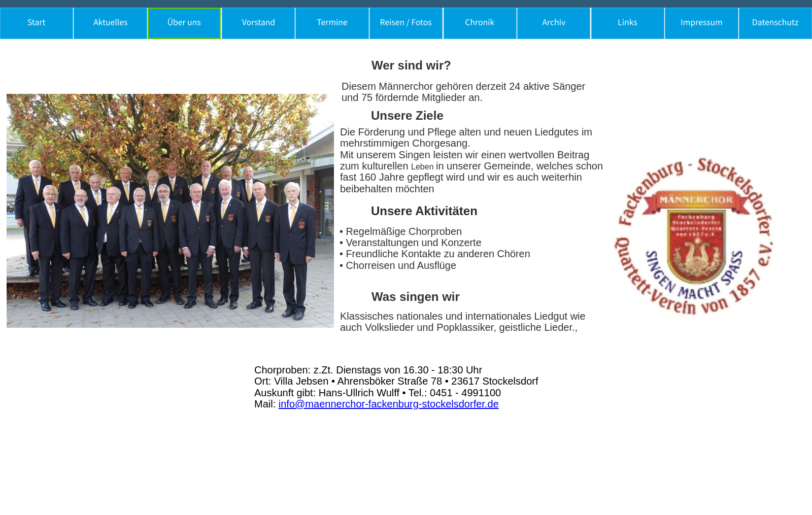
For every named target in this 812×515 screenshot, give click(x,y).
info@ (292, 404)
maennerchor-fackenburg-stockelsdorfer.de (402, 404)
